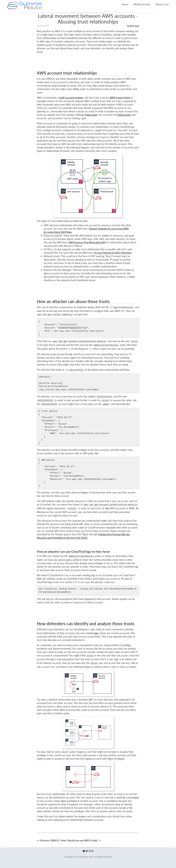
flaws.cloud (91, 115)
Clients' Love (162, 4)
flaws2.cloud (124, 115)
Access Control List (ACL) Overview (113, 253)
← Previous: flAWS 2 (48, 840)
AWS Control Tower (120, 98)
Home (125, 4)
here (96, 633)
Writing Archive (142, 4)
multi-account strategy (71, 98)
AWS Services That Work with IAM (87, 242)
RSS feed (133, 26)
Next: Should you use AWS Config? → (81, 840)
